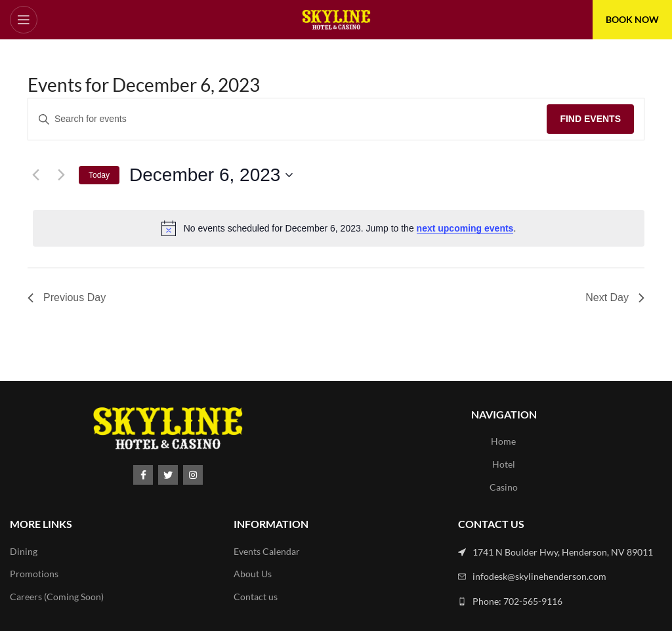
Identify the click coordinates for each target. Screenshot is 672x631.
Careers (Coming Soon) (57, 597)
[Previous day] (35, 175)
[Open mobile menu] (24, 20)
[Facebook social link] (143, 475)
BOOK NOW (632, 19)
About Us (253, 574)
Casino (504, 487)
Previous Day (67, 297)
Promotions (34, 574)
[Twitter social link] (168, 475)
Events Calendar (267, 551)
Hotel (504, 464)
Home (503, 441)
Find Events (590, 119)
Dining (24, 551)
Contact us (256, 597)
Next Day (615, 297)
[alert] (339, 228)
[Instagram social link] (193, 475)
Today (99, 175)
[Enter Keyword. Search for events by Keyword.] (287, 119)
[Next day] (61, 175)
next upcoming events (465, 228)
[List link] (560, 552)
